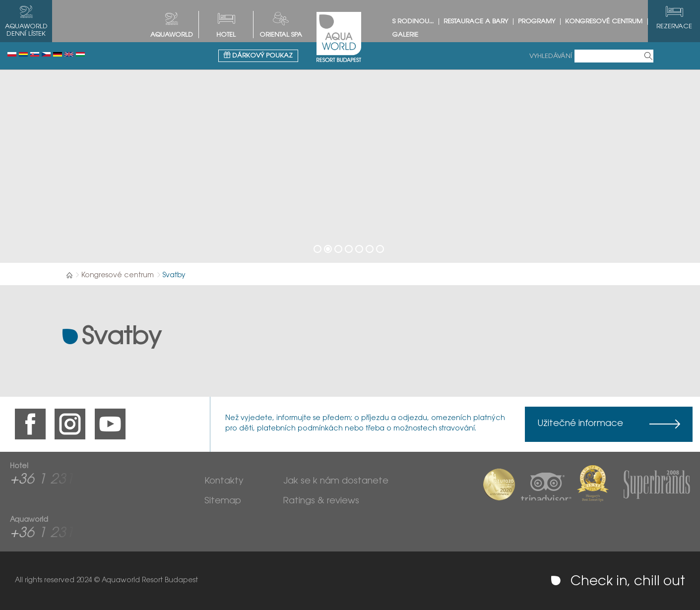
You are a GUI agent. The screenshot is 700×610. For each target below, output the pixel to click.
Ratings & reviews (321, 501)
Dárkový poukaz (258, 55)
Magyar (80, 54)
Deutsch (58, 54)
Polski (12, 54)
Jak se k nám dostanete (336, 482)
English (69, 54)
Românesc (23, 54)
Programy (537, 22)
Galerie (405, 35)
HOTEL (226, 35)
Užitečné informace (580, 424)
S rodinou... (413, 22)
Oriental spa (281, 35)
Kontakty (224, 482)
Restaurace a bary (476, 22)
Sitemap (223, 501)
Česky (46, 54)
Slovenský (35, 54)
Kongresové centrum (604, 22)
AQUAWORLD (172, 35)
